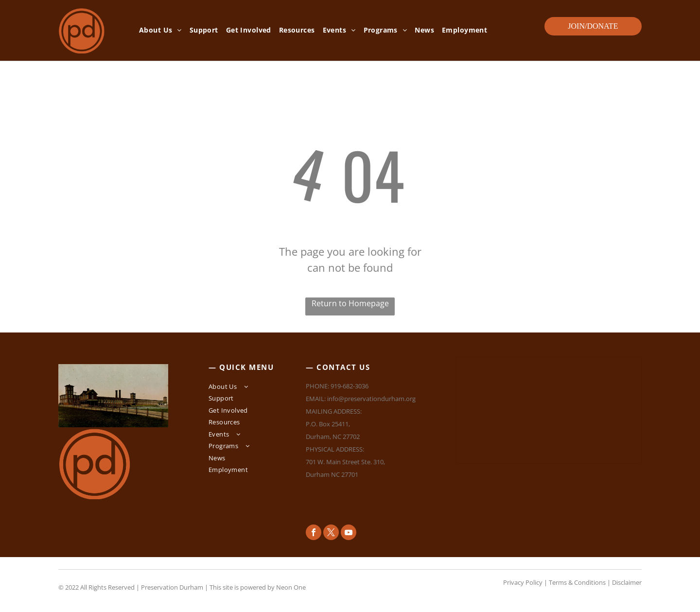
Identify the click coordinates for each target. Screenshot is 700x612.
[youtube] (349, 533)
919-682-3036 (350, 386)
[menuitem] (160, 30)
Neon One (291, 587)
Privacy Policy (523, 582)
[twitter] (331, 533)
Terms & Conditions (577, 582)
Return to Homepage (350, 303)
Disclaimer (627, 582)
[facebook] (314, 533)
